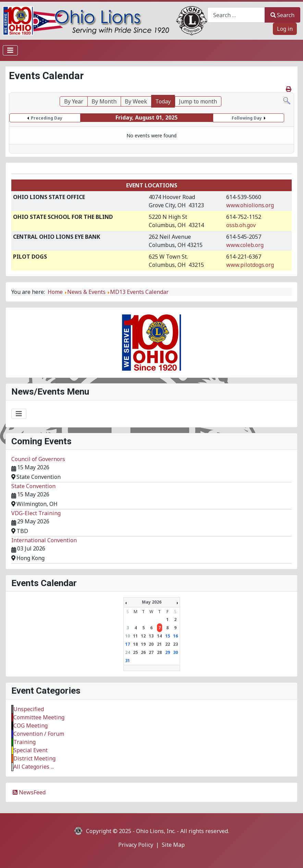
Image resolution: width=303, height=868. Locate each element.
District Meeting (34, 758)
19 (143, 644)
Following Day (247, 118)
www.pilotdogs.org (250, 265)
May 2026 (152, 602)
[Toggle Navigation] (10, 50)
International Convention (44, 540)
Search (282, 15)
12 (143, 636)
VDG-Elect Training (36, 513)
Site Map (173, 845)
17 (128, 644)
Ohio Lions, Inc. (156, 831)
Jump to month (198, 101)
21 (159, 644)
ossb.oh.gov (241, 225)
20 (151, 644)
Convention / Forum (39, 734)
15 (168, 636)
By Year (74, 101)
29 (168, 652)
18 (135, 644)
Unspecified (29, 709)
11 (135, 636)
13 (151, 636)
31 (128, 661)
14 (159, 636)
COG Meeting (31, 726)
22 (168, 644)
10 (128, 636)
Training (25, 742)
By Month (104, 101)
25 (135, 652)
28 (159, 652)
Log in (285, 29)
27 (151, 652)
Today (163, 101)
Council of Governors (38, 459)
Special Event (31, 750)
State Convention (33, 486)
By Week (136, 101)
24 (128, 652)
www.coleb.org (245, 245)
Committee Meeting (39, 717)
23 (175, 644)
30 (175, 652)
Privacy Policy (136, 845)
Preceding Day (47, 118)
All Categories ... (34, 767)
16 (175, 636)
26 (143, 652)
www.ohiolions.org (250, 205)
